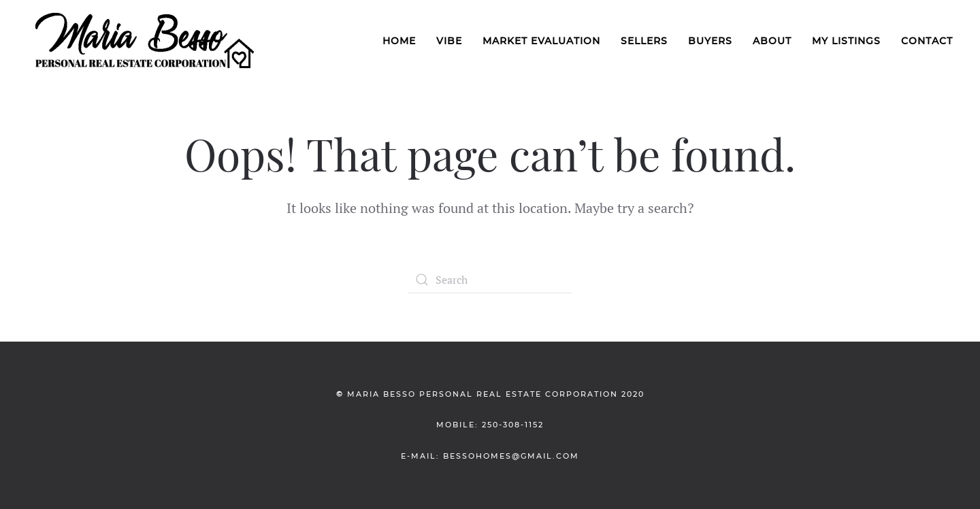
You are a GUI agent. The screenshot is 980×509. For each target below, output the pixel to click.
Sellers (644, 41)
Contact (927, 41)
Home (399, 41)
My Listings (846, 41)
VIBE (449, 41)
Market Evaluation (541, 41)
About (772, 41)
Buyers (710, 41)
